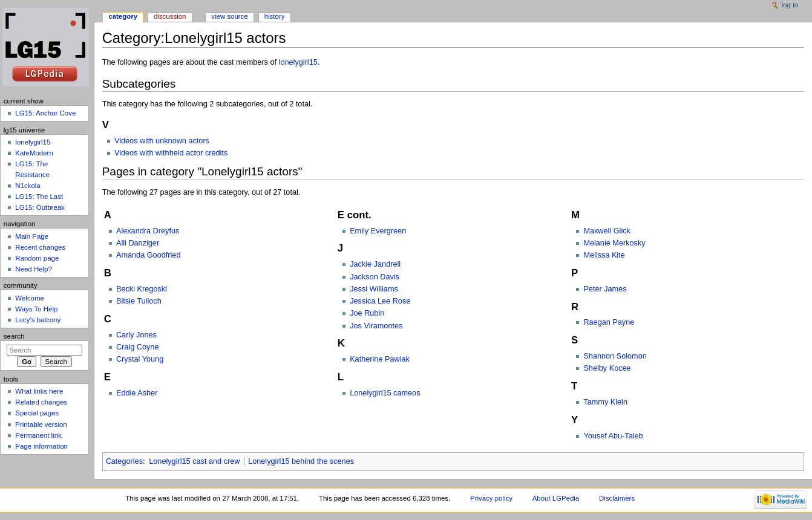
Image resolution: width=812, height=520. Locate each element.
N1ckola (28, 186)
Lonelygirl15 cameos (385, 393)
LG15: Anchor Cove (45, 113)
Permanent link (38, 435)
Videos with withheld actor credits (171, 153)
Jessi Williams (374, 289)
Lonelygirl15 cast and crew (194, 461)
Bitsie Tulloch (139, 301)
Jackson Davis (375, 277)
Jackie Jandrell (375, 264)
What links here (39, 391)
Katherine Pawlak (380, 359)
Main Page (32, 236)
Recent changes (40, 247)
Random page (37, 258)
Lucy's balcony (38, 320)
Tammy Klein (605, 402)
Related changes (41, 402)
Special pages (37, 413)
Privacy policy (491, 498)
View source (229, 16)
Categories (124, 461)
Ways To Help (36, 309)
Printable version (41, 424)
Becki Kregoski (142, 289)
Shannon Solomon (615, 356)
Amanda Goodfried (149, 255)
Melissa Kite (604, 255)
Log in (790, 5)
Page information (41, 446)
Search (14, 336)
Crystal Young (140, 359)
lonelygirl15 (298, 62)
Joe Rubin (367, 313)
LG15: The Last (39, 197)
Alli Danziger (138, 243)
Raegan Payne (609, 322)
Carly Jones (136, 335)
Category (123, 16)
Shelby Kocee (607, 368)
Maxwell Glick (607, 231)
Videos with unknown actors (162, 141)
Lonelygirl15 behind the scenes (301, 461)
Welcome (30, 298)
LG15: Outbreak (40, 207)
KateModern (34, 153)
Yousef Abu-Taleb (613, 436)
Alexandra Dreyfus (148, 231)
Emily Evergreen (378, 231)
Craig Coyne (138, 347)
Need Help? (34, 269)
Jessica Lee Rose (380, 301)
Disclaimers (617, 498)
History (275, 16)
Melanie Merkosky (614, 243)
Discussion (170, 16)
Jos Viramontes (376, 326)
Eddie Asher (137, 393)
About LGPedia (556, 498)
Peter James (605, 289)
